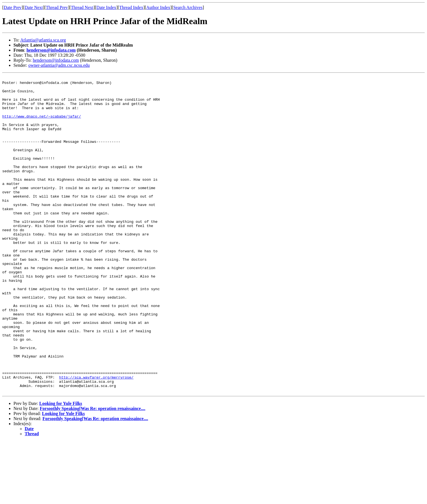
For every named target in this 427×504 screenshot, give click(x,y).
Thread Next (82, 7)
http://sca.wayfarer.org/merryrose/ (96, 438)
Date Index (106, 7)
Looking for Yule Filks (61, 467)
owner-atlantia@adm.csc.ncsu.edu (59, 65)
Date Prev (13, 7)
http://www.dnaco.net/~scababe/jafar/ (42, 125)
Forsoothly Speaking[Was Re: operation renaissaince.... (93, 472)
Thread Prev (57, 7)
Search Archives (188, 7)
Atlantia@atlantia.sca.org (43, 40)
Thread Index (131, 7)
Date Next (34, 7)
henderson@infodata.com (51, 50)
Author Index (158, 7)
